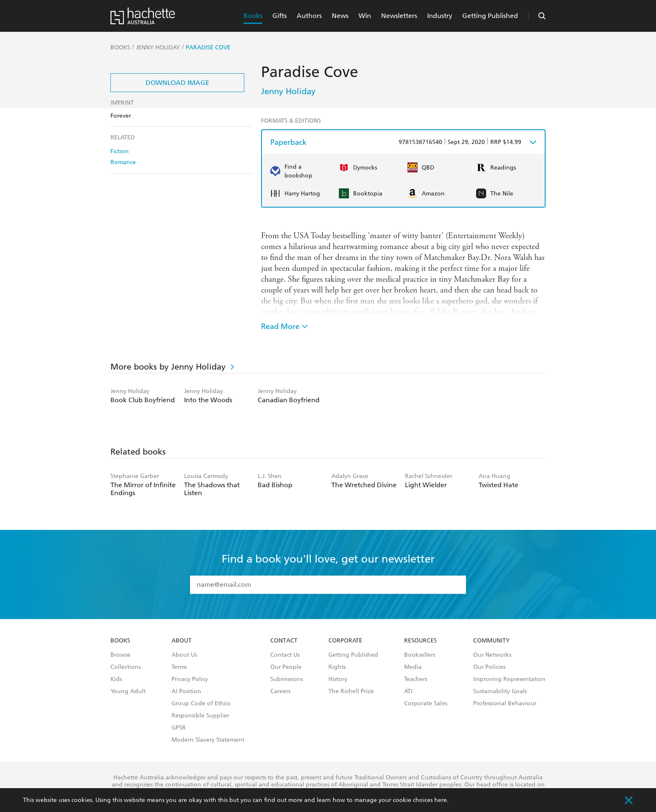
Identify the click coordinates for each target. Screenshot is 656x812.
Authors (309, 16)
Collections (126, 667)
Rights (337, 667)
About (182, 641)
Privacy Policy (190, 679)
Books (253, 16)
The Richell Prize (351, 691)
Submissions (287, 679)
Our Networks (492, 655)
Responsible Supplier (200, 716)
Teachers (416, 679)
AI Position (186, 691)
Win (365, 16)
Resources (420, 641)
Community (491, 641)
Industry (440, 16)
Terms (179, 667)
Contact (284, 641)
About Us (184, 655)
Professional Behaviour (505, 704)
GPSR (179, 728)
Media (413, 667)
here (441, 800)
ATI (408, 691)
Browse (120, 655)
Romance (123, 162)
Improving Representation (509, 679)
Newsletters (399, 16)
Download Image (177, 83)
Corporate (345, 641)
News (340, 16)
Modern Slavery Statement (208, 740)
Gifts (279, 16)
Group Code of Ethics (201, 704)
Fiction (120, 151)
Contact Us (285, 655)
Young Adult (128, 691)
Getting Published (490, 16)
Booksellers (420, 655)
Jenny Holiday (288, 91)
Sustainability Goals (500, 691)
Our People (286, 667)
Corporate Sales (426, 704)
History (338, 679)
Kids (116, 679)
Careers (280, 691)
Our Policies (489, 667)
